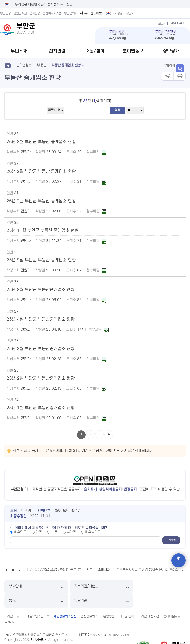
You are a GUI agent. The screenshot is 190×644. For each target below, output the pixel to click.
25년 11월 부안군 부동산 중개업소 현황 (42, 231)
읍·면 (118, 587)
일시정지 (13, 570)
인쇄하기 (179, 76)
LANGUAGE (179, 23)
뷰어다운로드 (172, 602)
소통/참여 (95, 51)
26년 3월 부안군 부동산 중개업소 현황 (41, 142)
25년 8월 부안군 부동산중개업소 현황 (41, 290)
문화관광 (35, 13)
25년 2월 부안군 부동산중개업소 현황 (41, 378)
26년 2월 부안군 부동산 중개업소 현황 (41, 171)
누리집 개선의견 (149, 602)
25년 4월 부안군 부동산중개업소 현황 (41, 319)
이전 (7, 570)
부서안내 (26, 587)
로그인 (162, 24)
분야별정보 (133, 51)
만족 (39, 532)
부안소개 (19, 51)
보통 (54, 532)
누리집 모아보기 (92, 13)
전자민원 (57, 51)
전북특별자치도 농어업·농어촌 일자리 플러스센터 (150, 569)
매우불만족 (93, 532)
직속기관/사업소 (72, 587)
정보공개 (171, 51)
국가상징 (10, 608)
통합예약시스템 (52, 13)
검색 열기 (181, 65)
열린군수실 (20, 13)
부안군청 (5, 13)
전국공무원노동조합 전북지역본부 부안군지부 (61, 569)
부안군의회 (71, 13)
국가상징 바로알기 (120, 13)
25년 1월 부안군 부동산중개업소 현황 (41, 408)
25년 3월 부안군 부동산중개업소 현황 (41, 349)
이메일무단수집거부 (36, 602)
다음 (20, 570)
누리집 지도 (12, 602)
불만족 (71, 532)
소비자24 (104, 569)
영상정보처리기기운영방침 (98, 602)
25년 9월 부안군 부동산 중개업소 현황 (41, 260)
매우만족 (20, 532)
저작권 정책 (126, 602)
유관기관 (164, 587)
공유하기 (167, 76)
